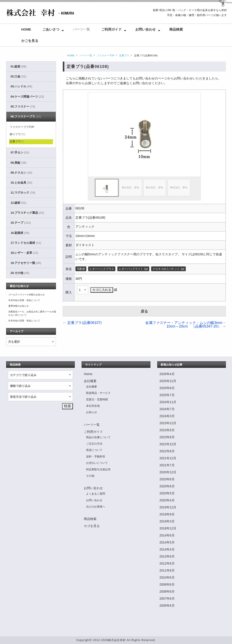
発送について (94, 450)
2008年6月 (167, 591)
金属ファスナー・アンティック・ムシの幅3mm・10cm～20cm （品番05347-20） (186, 324)
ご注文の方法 (94, 444)
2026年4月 (167, 374)
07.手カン (20, 153)
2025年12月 (168, 381)
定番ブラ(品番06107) (82, 323)
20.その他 (20, 273)
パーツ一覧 (81, 29)
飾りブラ (18, 134)
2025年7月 (167, 395)
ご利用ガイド (111, 29)
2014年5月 (167, 542)
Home (26, 29)
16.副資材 (20, 233)
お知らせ (92, 412)
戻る (144, 311)
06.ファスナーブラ (26, 117)
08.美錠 (18, 163)
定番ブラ (124, 55)
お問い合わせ (145, 29)
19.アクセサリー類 (26, 263)
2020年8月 (167, 479)
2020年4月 (167, 500)
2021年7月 (167, 465)
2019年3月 (167, 521)
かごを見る (30, 41)
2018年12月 (168, 528)
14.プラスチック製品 (27, 213)
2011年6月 (167, 570)
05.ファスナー (23, 107)
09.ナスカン (21, 173)
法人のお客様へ (96, 507)
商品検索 (176, 29)
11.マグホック (23, 193)
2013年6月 (167, 556)
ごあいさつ (51, 29)
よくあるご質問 (96, 494)
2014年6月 (167, 535)
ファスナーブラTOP (22, 127)
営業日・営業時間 (97, 400)
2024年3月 (167, 416)
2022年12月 (168, 444)
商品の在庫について (98, 437)
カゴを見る (92, 526)
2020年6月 (167, 486)
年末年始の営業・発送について (24, 300)
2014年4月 (167, 549)
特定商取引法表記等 (98, 469)
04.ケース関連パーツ (27, 97)
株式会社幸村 (117, 640)
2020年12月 (168, 472)
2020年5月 (167, 493)
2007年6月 (167, 599)
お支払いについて (97, 463)
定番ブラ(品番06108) (146, 55)
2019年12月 (168, 507)
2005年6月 (167, 606)
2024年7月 (167, 409)
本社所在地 (93, 406)
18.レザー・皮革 (24, 253)
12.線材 (18, 203)
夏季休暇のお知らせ (19, 306)
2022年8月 (167, 451)
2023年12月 (168, 423)
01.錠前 (18, 67)
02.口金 (18, 77)
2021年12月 (168, 458)
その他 (90, 476)
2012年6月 (167, 563)
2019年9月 (167, 514)
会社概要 (90, 381)
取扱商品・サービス (98, 393)
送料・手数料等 (96, 457)
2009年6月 (167, 584)
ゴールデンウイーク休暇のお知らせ (27, 295)
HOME (71, 55)
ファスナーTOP (105, 55)
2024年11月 (168, 402)
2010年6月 (167, 577)
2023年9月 (167, 430)
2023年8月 (167, 437)
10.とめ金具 (21, 183)
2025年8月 (167, 388)
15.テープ (21, 223)
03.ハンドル (21, 86)
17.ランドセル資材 (26, 243)
